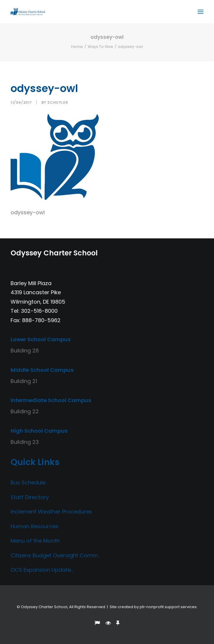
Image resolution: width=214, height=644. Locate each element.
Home (77, 47)
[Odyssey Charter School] (28, 12)
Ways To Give (100, 47)
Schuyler (58, 102)
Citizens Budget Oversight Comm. (55, 555)
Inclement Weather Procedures (51, 512)
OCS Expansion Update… (42, 570)
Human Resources (35, 526)
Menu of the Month (35, 541)
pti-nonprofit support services (168, 607)
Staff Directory (30, 497)
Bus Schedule (28, 482)
